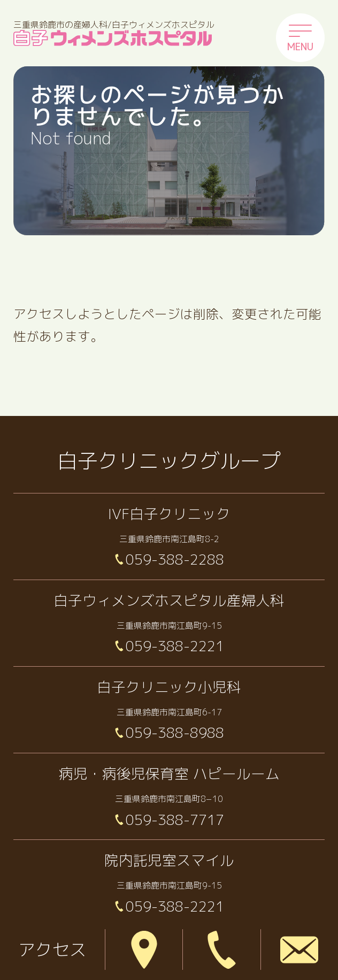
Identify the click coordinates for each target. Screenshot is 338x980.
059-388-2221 (175, 646)
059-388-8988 (175, 732)
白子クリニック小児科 (169, 687)
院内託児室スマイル (169, 860)
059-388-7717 (175, 819)
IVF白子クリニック (169, 514)
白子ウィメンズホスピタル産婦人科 (169, 600)
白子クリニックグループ (169, 461)
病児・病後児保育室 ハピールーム (169, 773)
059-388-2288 (175, 559)
